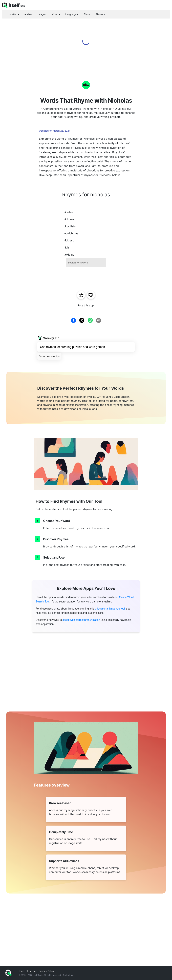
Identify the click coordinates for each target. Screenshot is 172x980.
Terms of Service (28, 971)
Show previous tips (49, 356)
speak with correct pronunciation (81, 620)
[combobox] (86, 263)
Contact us (68, 975)
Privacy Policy (46, 971)
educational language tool (110, 609)
